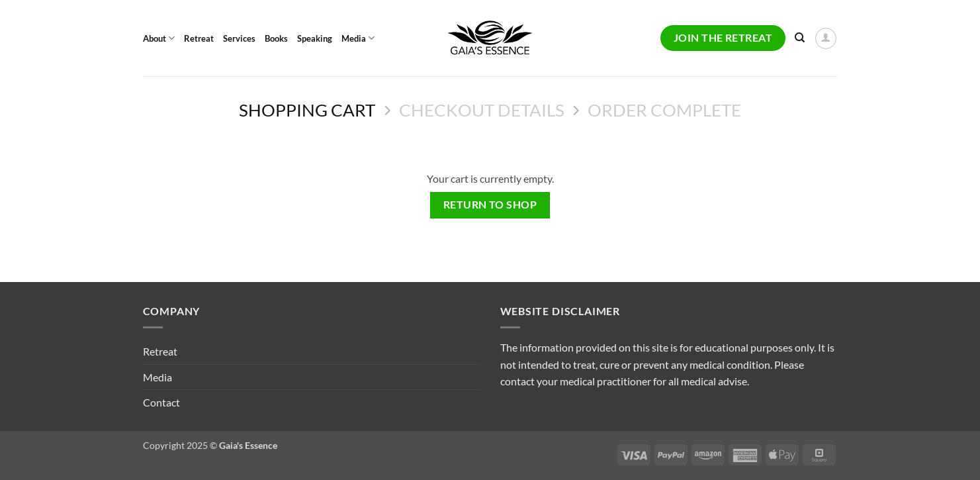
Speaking (315, 38)
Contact (161, 402)
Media (358, 38)
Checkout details (482, 110)
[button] (826, 38)
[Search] (800, 38)
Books (276, 38)
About (159, 38)
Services (239, 38)
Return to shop (490, 205)
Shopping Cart (307, 110)
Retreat (199, 38)
